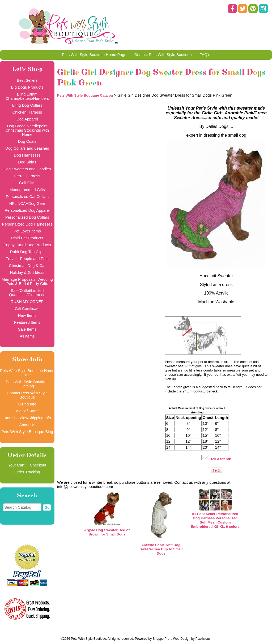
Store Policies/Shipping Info (27, 418)
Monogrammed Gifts (27, 190)
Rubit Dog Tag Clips (27, 252)
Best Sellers (27, 80)
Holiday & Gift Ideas (27, 273)
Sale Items (27, 329)
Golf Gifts (27, 183)
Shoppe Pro (161, 639)
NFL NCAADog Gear (27, 204)
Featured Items (27, 322)
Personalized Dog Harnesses (27, 224)
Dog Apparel (27, 119)
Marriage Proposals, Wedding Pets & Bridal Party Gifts (27, 282)
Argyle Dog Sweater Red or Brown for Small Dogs (107, 532)
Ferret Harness (27, 176)
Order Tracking (27, 472)
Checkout (38, 465)
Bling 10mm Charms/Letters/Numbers (27, 96)
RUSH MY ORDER (27, 302)
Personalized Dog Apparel (27, 210)
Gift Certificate (27, 309)
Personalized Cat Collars (27, 197)
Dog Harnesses (27, 155)
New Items (27, 315)
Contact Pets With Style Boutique (163, 55)
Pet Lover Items (27, 231)
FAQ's (205, 55)
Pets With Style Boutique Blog (27, 432)
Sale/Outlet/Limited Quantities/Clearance (27, 293)
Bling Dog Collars (27, 105)
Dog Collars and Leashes (27, 148)
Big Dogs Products (27, 87)
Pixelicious (203, 639)
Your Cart (16, 465)
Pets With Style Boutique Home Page (94, 55)
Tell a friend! (221, 459)
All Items (27, 336)
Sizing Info (27, 404)
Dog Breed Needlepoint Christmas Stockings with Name (27, 130)
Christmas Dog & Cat (27, 266)
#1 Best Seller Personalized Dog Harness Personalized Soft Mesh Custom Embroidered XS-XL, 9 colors (215, 520)
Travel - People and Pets (27, 259)
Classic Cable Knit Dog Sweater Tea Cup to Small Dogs (161, 549)
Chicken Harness (27, 112)
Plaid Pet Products (27, 238)
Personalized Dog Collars (27, 217)
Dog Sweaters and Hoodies (27, 169)
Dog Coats (27, 141)
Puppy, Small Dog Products (27, 245)
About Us (27, 425)
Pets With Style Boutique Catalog (27, 384)
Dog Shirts (27, 162)
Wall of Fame (27, 411)
